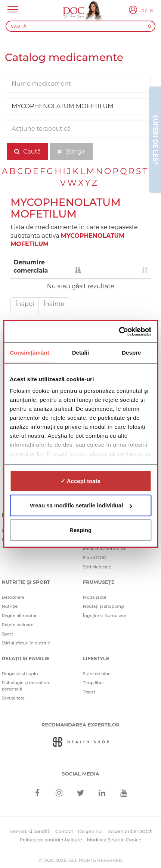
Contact (64, 831)
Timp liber (94, 683)
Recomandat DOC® (130, 831)
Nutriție (10, 606)
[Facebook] (38, 793)
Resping (80, 530)
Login (146, 11)
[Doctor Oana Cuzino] (91, 12)
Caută (27, 151)
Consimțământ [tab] (29, 352)
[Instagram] (59, 793)
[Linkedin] (102, 793)
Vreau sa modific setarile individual (81, 505)
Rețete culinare (18, 625)
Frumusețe (99, 582)
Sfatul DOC (94, 558)
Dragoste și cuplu (20, 674)
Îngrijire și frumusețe (105, 616)
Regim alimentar (19, 616)
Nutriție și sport (26, 582)
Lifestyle (96, 658)
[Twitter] (80, 793)
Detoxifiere (13, 597)
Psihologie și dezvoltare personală (26, 686)
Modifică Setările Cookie (114, 840)
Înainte (54, 304)
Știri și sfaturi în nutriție (26, 643)
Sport (8, 634)
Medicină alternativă (104, 549)
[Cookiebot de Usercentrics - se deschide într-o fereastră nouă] (119, 332)
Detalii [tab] (81, 352)
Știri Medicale (97, 567)
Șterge (71, 151)
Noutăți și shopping (103, 606)
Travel (89, 692)
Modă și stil (95, 597)
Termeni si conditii (30, 831)
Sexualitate (13, 698)
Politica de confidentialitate (51, 840)
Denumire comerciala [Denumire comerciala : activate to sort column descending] (31, 267)
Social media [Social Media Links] (80, 774)
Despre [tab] (131, 352)
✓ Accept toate (80, 481)
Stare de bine (97, 674)
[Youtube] (123, 793)
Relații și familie (26, 658)
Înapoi (25, 304)
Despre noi (90, 831)
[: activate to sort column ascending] (117, 267)
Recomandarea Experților (80, 725)
